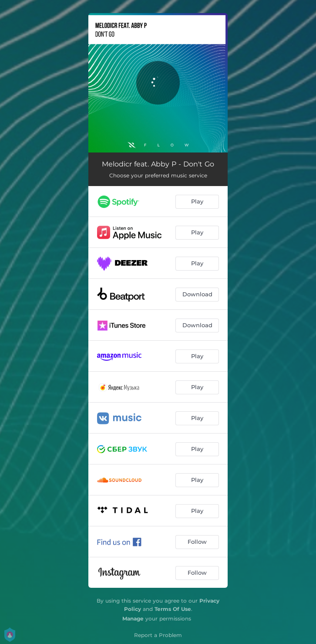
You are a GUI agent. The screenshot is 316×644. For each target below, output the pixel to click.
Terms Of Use (173, 609)
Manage (133, 619)
